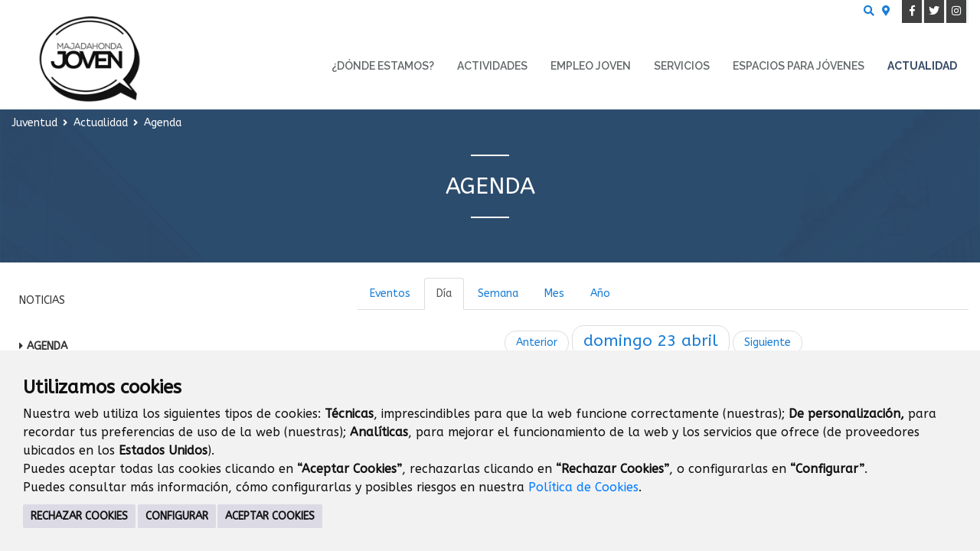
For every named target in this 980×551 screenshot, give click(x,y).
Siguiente (768, 342)
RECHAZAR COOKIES (79, 516)
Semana (498, 293)
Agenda (47, 346)
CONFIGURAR (177, 516)
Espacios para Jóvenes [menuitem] (799, 66)
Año (600, 293)
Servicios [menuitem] (682, 66)
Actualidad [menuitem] (922, 66)
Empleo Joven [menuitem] (591, 66)
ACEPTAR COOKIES (270, 516)
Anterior (537, 342)
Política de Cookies (583, 487)
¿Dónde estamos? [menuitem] (383, 66)
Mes (554, 293)
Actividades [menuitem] (492, 66)
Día (444, 293)
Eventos (390, 293)
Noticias (42, 300)
